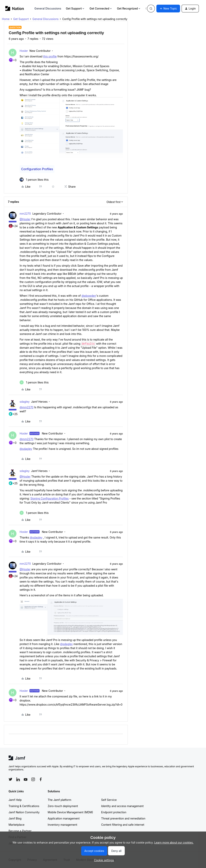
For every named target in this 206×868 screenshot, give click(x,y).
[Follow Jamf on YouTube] (26, 779)
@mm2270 (27, 407)
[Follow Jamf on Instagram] (33, 779)
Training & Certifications (24, 806)
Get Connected (101, 8)
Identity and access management (122, 806)
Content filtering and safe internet (123, 825)
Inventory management (62, 825)
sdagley (25, 402)
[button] (168, 9)
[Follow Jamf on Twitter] (10, 779)
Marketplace (16, 825)
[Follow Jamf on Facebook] (41, 779)
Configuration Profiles (37, 169)
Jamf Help (15, 800)
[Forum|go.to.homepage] (15, 8)
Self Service (109, 800)
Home (6, 19)
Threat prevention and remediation (123, 818)
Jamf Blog (15, 818)
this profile (50, 56)
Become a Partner (20, 831)
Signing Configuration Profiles (50, 498)
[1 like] (34, 180)
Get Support (75, 8)
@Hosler (25, 219)
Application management (64, 818)
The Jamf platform (59, 800)
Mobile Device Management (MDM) (70, 812)
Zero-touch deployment (63, 806)
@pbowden (89, 296)
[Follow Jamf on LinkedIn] (18, 779)
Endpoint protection (114, 812)
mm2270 (25, 214)
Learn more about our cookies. (174, 842)
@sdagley (26, 449)
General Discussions (48, 8)
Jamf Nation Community (24, 812)
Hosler (24, 51)
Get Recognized (129, 8)
